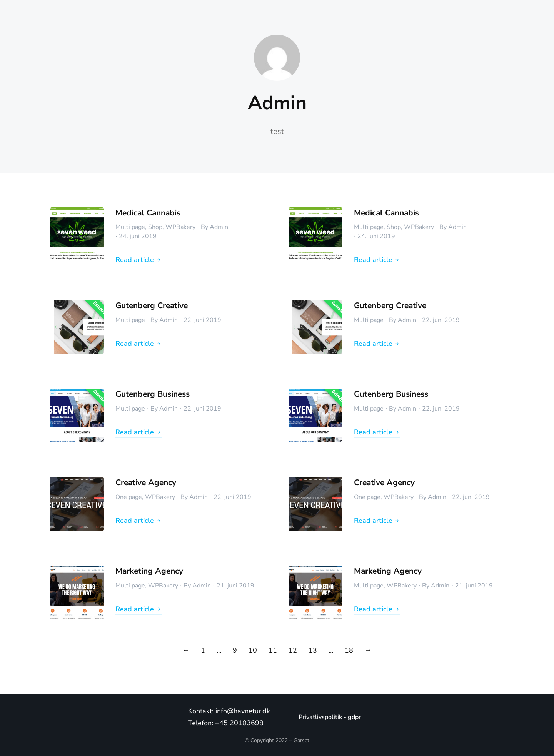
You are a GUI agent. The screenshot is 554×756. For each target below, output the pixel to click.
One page (129, 497)
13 (313, 650)
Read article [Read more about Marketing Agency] (139, 610)
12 (293, 650)
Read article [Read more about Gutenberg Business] (139, 433)
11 (273, 650)
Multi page (130, 227)
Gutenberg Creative (152, 305)
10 (253, 650)
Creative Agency (146, 482)
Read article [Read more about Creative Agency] (139, 521)
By (214, 227)
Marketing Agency (149, 571)
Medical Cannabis (148, 213)
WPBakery (180, 227)
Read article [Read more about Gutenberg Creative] (139, 344)
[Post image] (77, 234)
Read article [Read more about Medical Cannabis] (139, 260)
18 (349, 650)
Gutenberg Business (153, 394)
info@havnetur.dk (243, 711)
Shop (155, 227)
